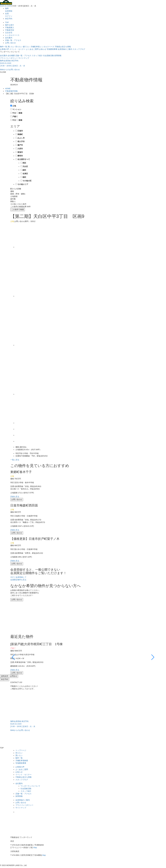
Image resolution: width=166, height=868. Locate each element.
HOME (8, 89)
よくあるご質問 (32, 49)
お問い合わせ (10, 43)
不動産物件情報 (11, 91)
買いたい (11, 47)
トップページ (21, 750)
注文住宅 (9, 33)
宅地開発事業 (52, 49)
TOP (7, 22)
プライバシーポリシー (9, 58)
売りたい (19, 47)
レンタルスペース (12, 35)
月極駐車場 (35, 47)
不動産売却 (10, 30)
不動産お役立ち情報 (63, 47)
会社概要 (11, 56)
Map (35, 847)
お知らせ (43, 49)
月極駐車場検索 (22, 761)
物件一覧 (4, 47)
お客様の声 (4, 49)
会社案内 (9, 38)
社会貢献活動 (48, 56)
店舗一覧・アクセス (13, 40)
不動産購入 (10, 28)
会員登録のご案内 (65, 49)
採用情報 (58, 56)
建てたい (27, 47)
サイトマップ (24, 58)
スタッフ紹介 (37, 56)
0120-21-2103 (6, 6)
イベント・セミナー (17, 49)
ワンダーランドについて (30, 786)
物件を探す (10, 25)
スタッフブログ (79, 49)
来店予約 (9, 19)
